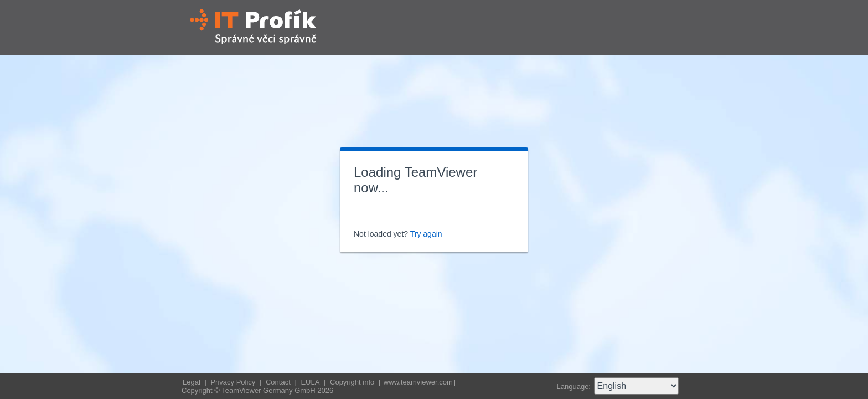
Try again (426, 234)
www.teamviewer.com (418, 382)
